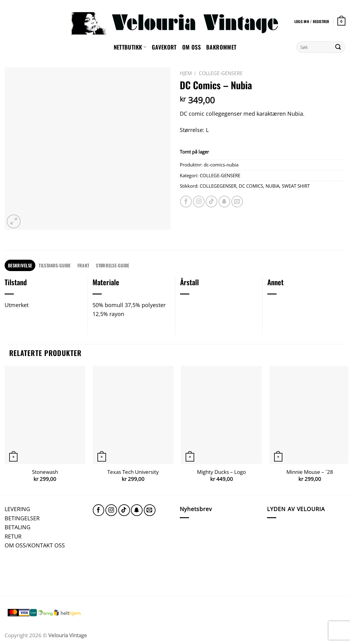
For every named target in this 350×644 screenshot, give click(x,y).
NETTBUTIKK (130, 47)
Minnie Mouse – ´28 (310, 472)
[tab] (20, 265)
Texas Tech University (133, 472)
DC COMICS (251, 186)
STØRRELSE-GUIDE (112, 265)
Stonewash (45, 472)
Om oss (191, 47)
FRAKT (83, 265)
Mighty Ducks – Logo (221, 472)
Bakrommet (221, 47)
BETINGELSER (22, 518)
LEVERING (17, 509)
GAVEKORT (164, 47)
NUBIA (272, 186)
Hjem (186, 73)
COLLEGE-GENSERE (221, 73)
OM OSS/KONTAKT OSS (35, 545)
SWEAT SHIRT (296, 186)
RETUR (13, 536)
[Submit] (338, 47)
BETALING (18, 527)
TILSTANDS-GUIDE (55, 265)
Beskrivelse (20, 265)
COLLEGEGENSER (218, 186)
